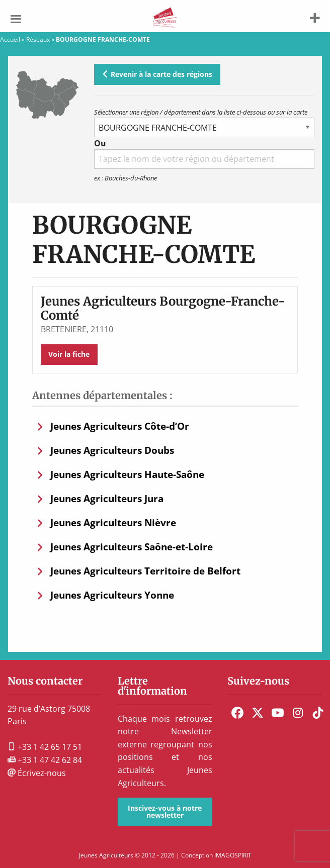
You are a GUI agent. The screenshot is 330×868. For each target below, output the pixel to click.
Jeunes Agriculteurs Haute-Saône (127, 474)
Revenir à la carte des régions (157, 74)
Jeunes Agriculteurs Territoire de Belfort (145, 571)
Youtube (278, 713)
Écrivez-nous (37, 773)
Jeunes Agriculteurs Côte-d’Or (120, 426)
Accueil (10, 39)
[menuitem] (237, 713)
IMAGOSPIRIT (233, 855)
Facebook (237, 713)
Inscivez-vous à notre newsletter (165, 811)
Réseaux (38, 39)
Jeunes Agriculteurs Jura (107, 498)
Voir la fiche (69, 354)
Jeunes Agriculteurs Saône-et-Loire (132, 547)
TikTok (318, 713)
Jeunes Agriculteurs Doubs (112, 450)
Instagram (298, 713)
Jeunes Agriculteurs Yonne (112, 595)
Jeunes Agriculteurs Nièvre (113, 522)
